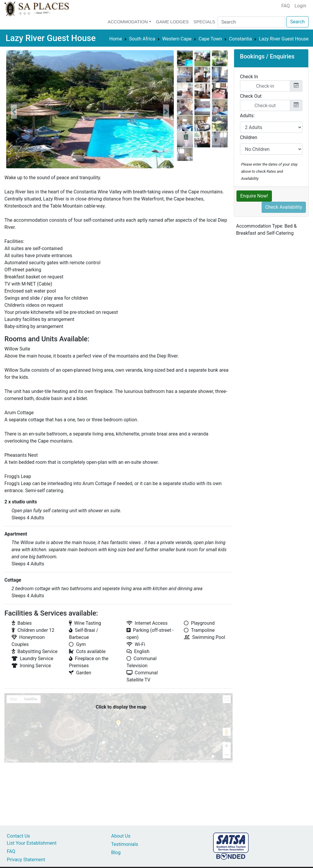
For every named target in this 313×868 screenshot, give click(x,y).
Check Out (251, 96)
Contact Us (18, 836)
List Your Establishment (32, 843)
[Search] (251, 22)
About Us (121, 836)
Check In (249, 77)
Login (300, 6)
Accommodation (128, 22)
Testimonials (125, 844)
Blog (116, 852)
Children (249, 137)
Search (297, 22)
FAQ (286, 6)
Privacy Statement (26, 860)
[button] (14, 112)
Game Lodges (172, 22)
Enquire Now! (254, 196)
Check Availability (284, 207)
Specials (204, 22)
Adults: (247, 116)
